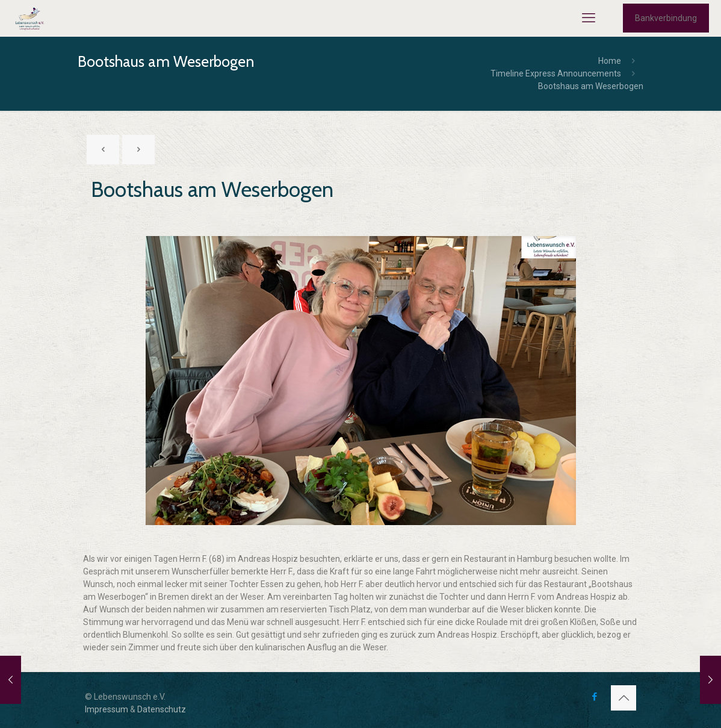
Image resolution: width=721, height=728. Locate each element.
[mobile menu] (589, 18)
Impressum (107, 709)
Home (610, 61)
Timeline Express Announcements (556, 73)
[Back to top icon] (624, 698)
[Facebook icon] (594, 697)
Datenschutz (162, 709)
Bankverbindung (666, 18)
